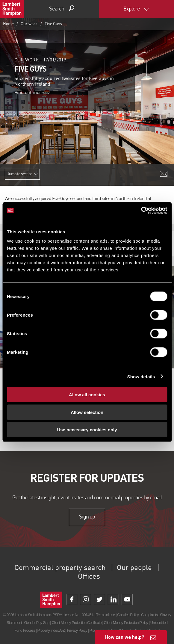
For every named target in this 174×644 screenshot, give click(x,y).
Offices (89, 577)
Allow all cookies (87, 395)
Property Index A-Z (51, 630)
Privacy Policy (77, 630)
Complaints (149, 615)
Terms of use (106, 615)
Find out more (33, 93)
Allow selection (87, 412)
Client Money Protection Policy (126, 623)
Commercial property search (60, 568)
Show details (141, 376)
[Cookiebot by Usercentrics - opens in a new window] (141, 211)
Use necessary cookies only (87, 430)
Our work (29, 24)
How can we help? (125, 637)
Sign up (87, 517)
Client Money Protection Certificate (77, 623)
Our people (134, 568)
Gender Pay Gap (37, 623)
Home (8, 24)
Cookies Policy (128, 615)
